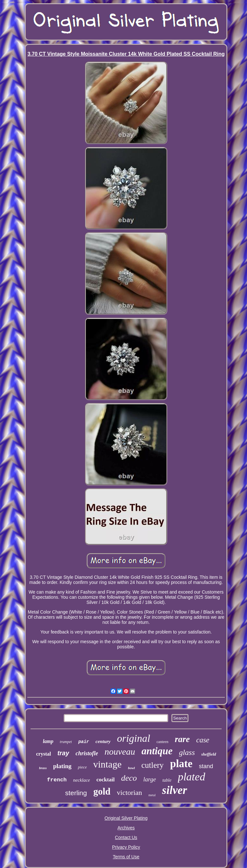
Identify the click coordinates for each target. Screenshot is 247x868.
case (203, 740)
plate (181, 764)
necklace (81, 780)
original (134, 738)
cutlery (152, 765)
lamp (48, 741)
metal (152, 795)
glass (187, 752)
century (103, 741)
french (57, 780)
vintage (107, 764)
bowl (131, 768)
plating (62, 766)
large (150, 779)
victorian (129, 792)
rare (182, 739)
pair (84, 742)
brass (43, 768)
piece (82, 767)
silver (175, 790)
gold (102, 791)
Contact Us (126, 837)
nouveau (120, 752)
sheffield (209, 754)
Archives (126, 828)
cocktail (106, 780)
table (167, 780)
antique (157, 751)
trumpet (66, 742)
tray (63, 753)
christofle (87, 753)
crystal (43, 754)
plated (192, 777)
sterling (76, 793)
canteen (163, 742)
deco (129, 778)
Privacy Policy (126, 847)
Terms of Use (126, 857)
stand (206, 766)
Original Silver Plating (126, 818)
